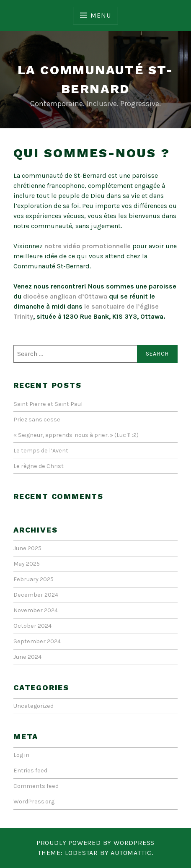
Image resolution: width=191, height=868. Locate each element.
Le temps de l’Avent (41, 451)
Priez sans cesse (37, 420)
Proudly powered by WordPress (95, 843)
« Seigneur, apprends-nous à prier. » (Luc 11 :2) (76, 435)
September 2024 (37, 641)
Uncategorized (34, 706)
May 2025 (27, 564)
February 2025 (34, 579)
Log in (21, 755)
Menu (101, 15)
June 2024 (27, 657)
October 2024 (32, 626)
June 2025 (27, 548)
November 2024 (36, 610)
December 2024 (36, 595)
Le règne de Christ (39, 466)
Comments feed (36, 786)
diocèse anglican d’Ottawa (65, 296)
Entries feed (30, 771)
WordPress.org (34, 802)
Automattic (131, 853)
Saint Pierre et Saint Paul (48, 404)
